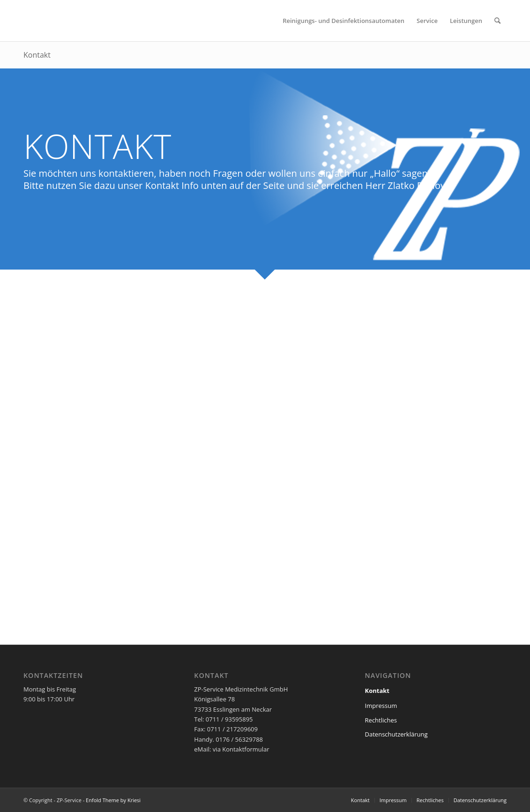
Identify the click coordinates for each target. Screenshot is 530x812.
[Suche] (497, 21)
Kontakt (37, 55)
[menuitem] (343, 21)
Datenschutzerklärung (396, 734)
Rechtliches (381, 720)
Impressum (381, 706)
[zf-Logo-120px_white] (52, 21)
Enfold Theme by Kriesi (113, 800)
